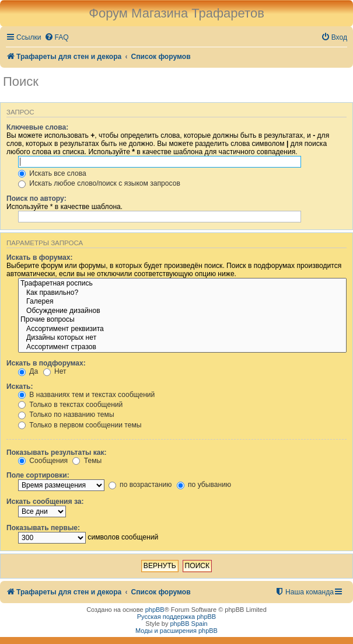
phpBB (155, 610)
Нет (55, 371)
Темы (87, 461)
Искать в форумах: (40, 257)
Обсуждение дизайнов (182, 311)
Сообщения (43, 461)
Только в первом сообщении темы (80, 425)
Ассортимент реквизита (182, 329)
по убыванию (204, 485)
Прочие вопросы (182, 320)
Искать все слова (52, 173)
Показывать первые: (43, 528)
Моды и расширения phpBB (176, 631)
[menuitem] (57, 38)
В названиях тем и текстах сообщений (86, 395)
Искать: (20, 387)
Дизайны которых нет (182, 338)
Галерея (182, 302)
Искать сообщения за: (45, 502)
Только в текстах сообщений (70, 405)
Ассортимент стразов (182, 347)
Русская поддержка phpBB (176, 617)
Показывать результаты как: (57, 452)
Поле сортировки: (38, 475)
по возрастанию (140, 485)
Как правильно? (182, 293)
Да (28, 371)
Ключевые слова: (37, 127)
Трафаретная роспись (182, 284)
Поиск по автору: (36, 199)
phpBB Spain (188, 624)
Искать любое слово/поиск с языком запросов (99, 183)
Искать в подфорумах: (46, 363)
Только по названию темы (66, 415)
